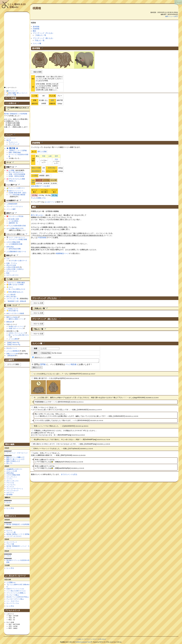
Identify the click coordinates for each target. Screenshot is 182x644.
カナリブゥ (10, 493)
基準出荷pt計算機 (15, 249)
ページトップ (13, 91)
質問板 (43, 365)
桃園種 (37, 8)
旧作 (18, 267)
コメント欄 (37, 43)
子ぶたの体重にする (38, 198)
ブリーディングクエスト (15, 206)
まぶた (9, 502)
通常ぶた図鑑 (42, 152)
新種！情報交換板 (15, 152)
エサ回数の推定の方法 (16, 228)
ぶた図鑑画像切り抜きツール (16, 252)
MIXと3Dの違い (12, 297)
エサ (8, 259)
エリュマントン (12, 477)
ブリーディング (14, 144)
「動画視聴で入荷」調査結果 (16, 301)
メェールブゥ (11, 485)
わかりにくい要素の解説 (17, 283)
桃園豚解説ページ (62, 253)
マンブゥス (10, 487)
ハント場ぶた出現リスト (16, 591)
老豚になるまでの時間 (16, 285)
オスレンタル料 (12, 471)
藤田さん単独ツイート (16, 319)
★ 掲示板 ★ (12, 148)
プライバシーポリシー (92, 639)
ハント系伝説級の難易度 (17, 195)
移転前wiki (11, 356)
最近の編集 (12, 93)
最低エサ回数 (36, 168)
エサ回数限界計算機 (15, 244)
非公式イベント (12, 348)
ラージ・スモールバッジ (17, 237)
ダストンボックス (12, 481)
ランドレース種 (13, 595)
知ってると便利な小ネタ (17, 289)
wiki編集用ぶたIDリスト (14, 469)
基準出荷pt (52, 168)
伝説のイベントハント (16, 191)
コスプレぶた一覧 (12, 299)
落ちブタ (9, 463)
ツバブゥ (9, 479)
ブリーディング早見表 (16, 216)
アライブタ (10, 483)
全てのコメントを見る (69, 475)
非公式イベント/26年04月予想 (18, 597)
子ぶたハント (13, 142)
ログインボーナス (12, 275)
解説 (34, 31)
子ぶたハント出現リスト (17, 188)
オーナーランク (12, 271)
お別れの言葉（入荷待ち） (15, 269)
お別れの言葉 (11, 267)
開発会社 (9, 322)
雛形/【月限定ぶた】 (13, 461)
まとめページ (50, 202)
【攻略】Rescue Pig (13, 345)
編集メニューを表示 (172, 16)
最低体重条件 (36, 171)
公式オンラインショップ (17, 333)
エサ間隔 (35, 176)
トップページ (11, 138)
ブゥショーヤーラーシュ (15, 489)
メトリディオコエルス (14, 536)
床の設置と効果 (14, 219)
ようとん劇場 (13, 339)
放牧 (52, 100)
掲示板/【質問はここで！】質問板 (18, 534)
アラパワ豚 (10, 544)
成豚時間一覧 (13, 223)
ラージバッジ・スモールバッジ (17, 453)
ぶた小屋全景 (11, 295)
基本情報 (36, 27)
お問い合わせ (102, 639)
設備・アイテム (12, 263)
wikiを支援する (13, 311)
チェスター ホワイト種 (15, 599)
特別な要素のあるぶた (16, 292)
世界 (56, 156)
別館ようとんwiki (12, 354)
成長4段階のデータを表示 (40, 186)
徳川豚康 (9, 495)
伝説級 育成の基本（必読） (18, 193)
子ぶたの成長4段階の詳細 (17, 226)
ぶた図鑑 (11, 170)
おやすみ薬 (12, 265)
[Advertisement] (105, 123)
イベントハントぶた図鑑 (16, 593)
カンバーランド (12, 542)
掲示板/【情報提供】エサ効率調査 (16, 114)
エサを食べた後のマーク (19, 261)
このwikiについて (12, 309)
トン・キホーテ (13, 601)
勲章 (8, 273)
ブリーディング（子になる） (43, 33)
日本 (56, 159)
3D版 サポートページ (16, 328)
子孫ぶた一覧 (40, 40)
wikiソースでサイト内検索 (15, 313)
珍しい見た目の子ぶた (16, 172)
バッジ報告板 (71, 365)
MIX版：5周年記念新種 (16, 176)
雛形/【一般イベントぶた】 (16, 459)
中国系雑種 (42, 238)
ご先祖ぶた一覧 (40, 35)
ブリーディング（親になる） (43, 38)
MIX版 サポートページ (16, 326)
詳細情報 (36, 29)
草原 (44, 156)
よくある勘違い (14, 221)
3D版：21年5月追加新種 (17, 174)
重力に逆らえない (37, 215)
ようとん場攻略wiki (13, 351)
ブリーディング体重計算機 (18, 239)
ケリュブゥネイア (12, 491)
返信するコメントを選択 (42, 357)
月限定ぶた (12, 181)
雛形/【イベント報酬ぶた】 (16, 457)
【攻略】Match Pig (13, 343)
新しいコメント (22, 93)
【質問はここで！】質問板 (18, 151)
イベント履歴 (11, 209)
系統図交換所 (13, 204)
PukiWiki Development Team (83, 642)
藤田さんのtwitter (12, 317)
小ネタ (11, 287)
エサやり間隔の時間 (13, 242)
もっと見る (10, 508)
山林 (50, 156)
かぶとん (9, 530)
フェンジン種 (11, 532)
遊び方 (9, 140)
